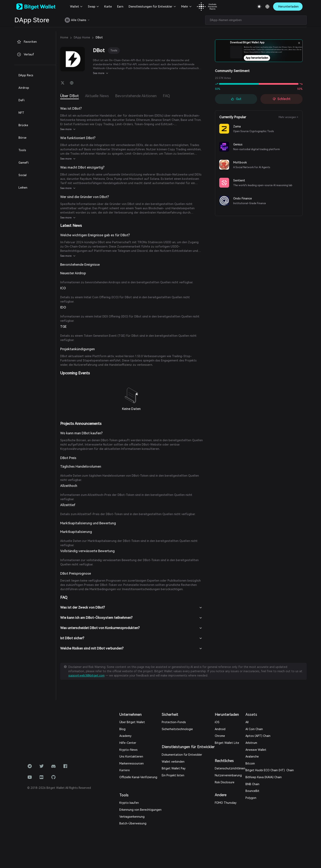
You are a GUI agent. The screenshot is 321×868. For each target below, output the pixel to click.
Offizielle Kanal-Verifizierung (138, 777)
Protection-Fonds (174, 722)
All (247, 722)
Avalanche (252, 757)
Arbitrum (251, 743)
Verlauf (25, 54)
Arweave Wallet (256, 750)
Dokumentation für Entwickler (182, 755)
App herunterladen (270, 59)
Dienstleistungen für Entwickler (150, 7)
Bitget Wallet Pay (174, 768)
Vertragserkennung (132, 817)
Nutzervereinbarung (228, 775)
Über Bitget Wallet (132, 722)
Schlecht (281, 99)
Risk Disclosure (225, 782)
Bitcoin (250, 763)
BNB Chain (252, 784)
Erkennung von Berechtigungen (140, 810)
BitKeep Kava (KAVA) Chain (264, 777)
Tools (114, 50)
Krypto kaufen (129, 803)
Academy (125, 736)
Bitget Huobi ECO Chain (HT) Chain (270, 770)
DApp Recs (26, 75)
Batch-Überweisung (133, 823)
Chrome (220, 736)
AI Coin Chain (254, 729)
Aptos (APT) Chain (258, 736)
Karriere (125, 770)
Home (64, 37)
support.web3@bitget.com (86, 675)
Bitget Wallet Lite (227, 743)
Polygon (251, 798)
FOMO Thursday (226, 803)
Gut (236, 99)
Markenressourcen (132, 763)
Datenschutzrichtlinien (230, 768)
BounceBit (252, 791)
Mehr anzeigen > (288, 117)
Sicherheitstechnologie (177, 729)
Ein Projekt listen (173, 775)
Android (220, 729)
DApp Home (82, 37)
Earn (120, 7)
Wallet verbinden (173, 762)
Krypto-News (128, 750)
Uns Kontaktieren (131, 757)
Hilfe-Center (128, 743)
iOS (217, 722)
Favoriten (27, 42)
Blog (122, 729)
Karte (108, 7)
